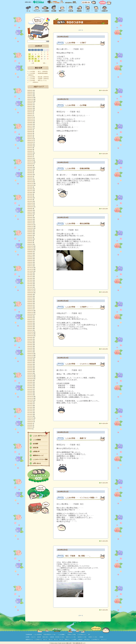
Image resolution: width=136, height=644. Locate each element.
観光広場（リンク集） (82, 637)
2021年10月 (30, 185)
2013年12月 (30, 354)
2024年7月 (30, 126)
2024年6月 (30, 128)
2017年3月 (30, 284)
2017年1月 (30, 287)
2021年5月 (30, 194)
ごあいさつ (33, 637)
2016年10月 (30, 293)
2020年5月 (30, 216)
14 (39, 56)
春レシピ (45, 639)
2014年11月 (30, 334)
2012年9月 (30, 380)
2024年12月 (30, 117)
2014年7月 (30, 341)
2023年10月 (30, 142)
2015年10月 (30, 314)
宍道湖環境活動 (29, 634)
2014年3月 (30, 348)
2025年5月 (30, 110)
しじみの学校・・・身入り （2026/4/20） (38, 72)
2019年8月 (30, 232)
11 (29, 56)
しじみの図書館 (61, 634)
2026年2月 (30, 94)
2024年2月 (30, 135)
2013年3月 (30, 370)
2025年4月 (30, 112)
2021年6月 (30, 192)
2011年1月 (30, 416)
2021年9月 (30, 187)
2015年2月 (30, 329)
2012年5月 (30, 388)
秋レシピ (56, 639)
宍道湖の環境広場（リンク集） (50, 634)
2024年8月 (30, 124)
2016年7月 (30, 298)
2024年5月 (30, 130)
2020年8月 (30, 210)
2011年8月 (30, 404)
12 (33, 56)
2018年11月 (30, 248)
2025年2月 (30, 114)
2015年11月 (30, 312)
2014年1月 (30, 352)
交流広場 (35, 448)
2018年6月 (30, 257)
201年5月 (30, 429)
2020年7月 (30, 212)
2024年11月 (30, 119)
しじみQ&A (74, 639)
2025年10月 (30, 101)
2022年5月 (30, 173)
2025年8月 (30, 105)
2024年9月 (30, 123)
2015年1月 (30, 330)
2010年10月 (30, 422)
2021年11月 (30, 184)
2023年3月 (30, 155)
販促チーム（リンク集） (71, 637)
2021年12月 (30, 182)
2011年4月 (30, 411)
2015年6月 (30, 321)
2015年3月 (30, 327)
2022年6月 (30, 171)
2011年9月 (30, 402)
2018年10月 (30, 250)
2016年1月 (30, 309)
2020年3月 (30, 219)
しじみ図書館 (37, 440)
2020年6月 (30, 214)
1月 (32, 63)
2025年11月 (30, 99)
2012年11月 (30, 377)
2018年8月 (30, 253)
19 (33, 59)
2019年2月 (30, 243)
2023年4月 (30, 153)
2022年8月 (30, 167)
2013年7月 (30, 363)
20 (36, 59)
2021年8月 (30, 189)
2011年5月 (30, 409)
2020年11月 (30, 205)
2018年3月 (30, 262)
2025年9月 (30, 103)
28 (39, 61)
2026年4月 (30, 90)
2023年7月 (30, 148)
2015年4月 (30, 325)
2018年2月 (30, 264)
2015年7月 (30, 320)
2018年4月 (30, 261)
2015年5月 (30, 323)
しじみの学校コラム (95, 639)
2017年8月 (30, 275)
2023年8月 (30, 146)
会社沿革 (39, 637)
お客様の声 (36, 451)
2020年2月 (30, 221)
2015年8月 (30, 318)
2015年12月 (30, 311)
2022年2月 (30, 178)
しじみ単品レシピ (38, 639)
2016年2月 (30, 307)
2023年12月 (30, 139)
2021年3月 (30, 198)
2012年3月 (30, 391)
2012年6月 (30, 386)
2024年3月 (30, 133)
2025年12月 (30, 98)
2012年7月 (30, 384)
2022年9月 (30, 166)
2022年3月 (30, 176)
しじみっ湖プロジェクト (40, 436)
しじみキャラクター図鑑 (40, 459)
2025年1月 (30, 115)
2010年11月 (30, 420)
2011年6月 (30, 407)
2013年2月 (30, 372)
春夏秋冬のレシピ (38, 455)
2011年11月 (30, 398)
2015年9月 (30, 316)
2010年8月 (30, 425)
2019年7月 (30, 234)
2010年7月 (30, 427)
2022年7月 (30, 169)
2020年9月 (30, 209)
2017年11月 (30, 269)
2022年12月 (30, 160)
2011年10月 (30, 400)
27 (36, 61)
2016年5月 (30, 302)
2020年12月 (30, 203)
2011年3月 (30, 413)
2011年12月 (30, 397)
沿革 (89, 634)
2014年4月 (30, 346)
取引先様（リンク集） (60, 637)
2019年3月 (30, 241)
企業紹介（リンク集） (93, 637)
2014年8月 (30, 339)
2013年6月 (30, 364)
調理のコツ (67, 639)
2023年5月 (30, 151)
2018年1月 (30, 266)
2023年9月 (30, 144)
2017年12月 (30, 268)
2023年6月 (30, 149)
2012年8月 (30, 382)
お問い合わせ (37, 463)
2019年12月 (30, 225)
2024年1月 (30, 137)
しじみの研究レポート (82, 634)
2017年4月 (30, 282)
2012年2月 (30, 393)
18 (29, 59)
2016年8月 (30, 296)
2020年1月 (30, 223)
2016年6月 (30, 300)
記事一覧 (81, 30)
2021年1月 (30, 201)
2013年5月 (30, 366)
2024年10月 (30, 121)
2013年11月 (30, 355)
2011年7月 (30, 406)
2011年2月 (30, 414)
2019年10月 (30, 228)
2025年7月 (30, 107)
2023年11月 (30, 141)
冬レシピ (61, 639)
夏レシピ (51, 639)
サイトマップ (104, 639)
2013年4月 (30, 368)
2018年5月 (30, 259)
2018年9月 (30, 252)
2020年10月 (30, 207)
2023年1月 (30, 158)
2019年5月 (30, 237)
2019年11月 (30, 226)
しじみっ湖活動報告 (38, 634)
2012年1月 (30, 395)
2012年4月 (30, 389)
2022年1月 (30, 180)
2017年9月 (30, 273)
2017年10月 (30, 271)
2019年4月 (30, 239)
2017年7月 (30, 277)
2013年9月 (30, 359)
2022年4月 (30, 175)
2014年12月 (30, 332)
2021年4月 (30, 196)
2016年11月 (30, 291)
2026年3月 (30, 92)
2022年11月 (30, 162)
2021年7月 (30, 191)
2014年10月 (30, 336)
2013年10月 (30, 357)
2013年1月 (30, 373)
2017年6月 (30, 278)
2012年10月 (30, 379)
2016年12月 (30, 289)
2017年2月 (30, 286)
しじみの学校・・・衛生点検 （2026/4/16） (39, 77)
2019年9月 (30, 230)
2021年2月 (30, 200)
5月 (45, 63)
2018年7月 (30, 255)
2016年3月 (30, 305)
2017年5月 (30, 280)
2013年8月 (30, 361)
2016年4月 (30, 303)
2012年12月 (30, 375)
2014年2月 (30, 350)
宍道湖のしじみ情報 (72, 634)
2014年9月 (30, 337)
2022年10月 (30, 164)
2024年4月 (30, 132)
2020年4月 (30, 218)
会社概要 (35, 444)
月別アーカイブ (39, 87)
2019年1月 (30, 244)
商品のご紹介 (45, 637)
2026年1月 (30, 96)
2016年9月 (30, 295)
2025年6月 (30, 108)
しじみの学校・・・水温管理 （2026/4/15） (39, 79)
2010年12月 (30, 418)
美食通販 (101, 637)
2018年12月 (30, 246)
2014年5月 (30, 345)
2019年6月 (30, 235)
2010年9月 (30, 423)
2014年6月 (30, 343)
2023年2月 (30, 157)
